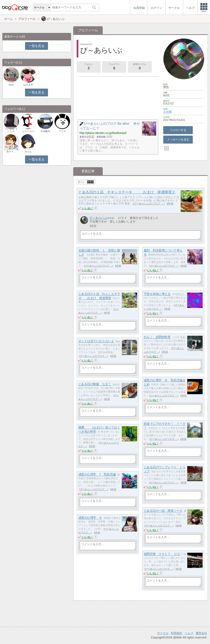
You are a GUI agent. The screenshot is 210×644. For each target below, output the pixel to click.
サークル (163, 633)
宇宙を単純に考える (157, 294)
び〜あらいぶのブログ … (149, 204)
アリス (62, 131)
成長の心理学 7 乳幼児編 (97, 474)
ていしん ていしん (11, 130)
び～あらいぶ (98, 218)
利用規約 (177, 633)
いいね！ (88, 208)
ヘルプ (189, 633)
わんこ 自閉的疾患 (157, 337)
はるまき (28, 85)
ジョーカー (28, 131)
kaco (11, 85)
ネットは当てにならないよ (96, 341)
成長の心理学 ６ (90, 518)
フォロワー (114, 67)
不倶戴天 (45, 131)
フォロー (89, 67)
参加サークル (140, 67)
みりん (28, 152)
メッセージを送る (178, 139)
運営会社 (201, 633)
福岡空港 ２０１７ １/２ (162, 554)
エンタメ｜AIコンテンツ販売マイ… (11, 149)
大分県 (168, 112)
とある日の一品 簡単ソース (163, 511)
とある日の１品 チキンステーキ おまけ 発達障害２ (127, 192)
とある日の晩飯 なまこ (95, 384)
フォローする (178, 130)
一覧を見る (36, 46)
